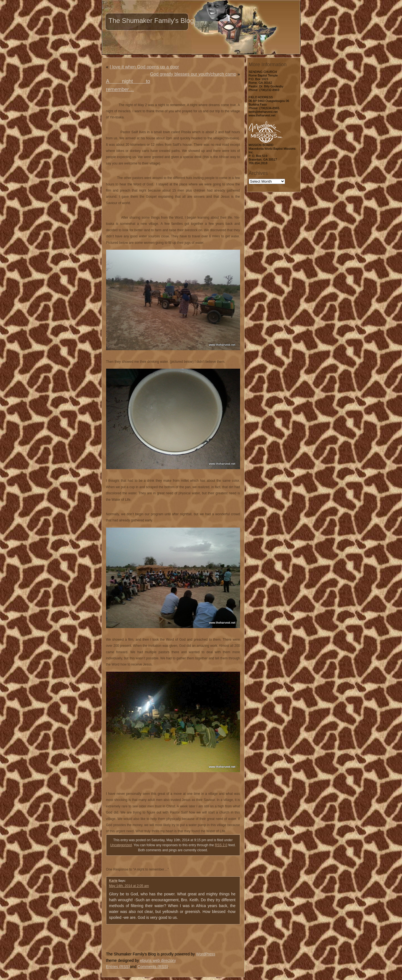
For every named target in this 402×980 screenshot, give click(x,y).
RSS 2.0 (221, 845)
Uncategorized (121, 845)
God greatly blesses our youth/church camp (193, 74)
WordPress (206, 954)
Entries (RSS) (118, 967)
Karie (113, 881)
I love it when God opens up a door (144, 67)
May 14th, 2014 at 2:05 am (129, 886)
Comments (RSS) (153, 967)
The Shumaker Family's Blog (151, 21)
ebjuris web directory (158, 960)
